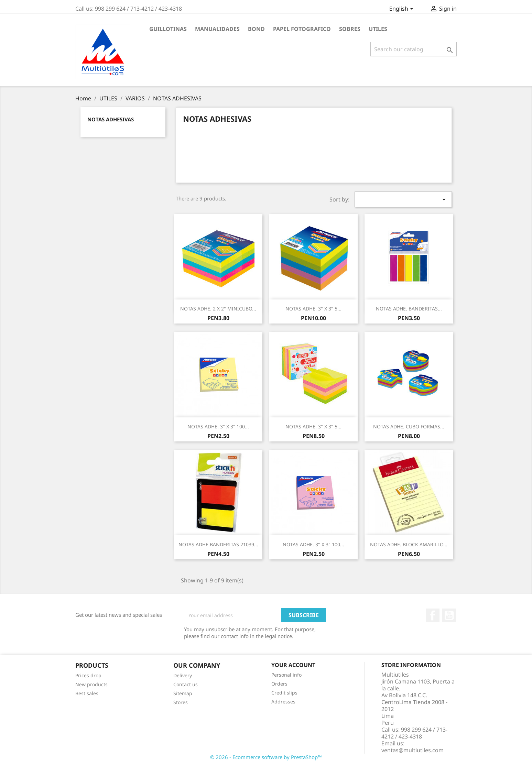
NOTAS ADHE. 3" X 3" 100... (218, 426)
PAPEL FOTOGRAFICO (302, 29)
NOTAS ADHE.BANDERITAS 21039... (218, 544)
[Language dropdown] (403, 9)
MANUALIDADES (217, 29)
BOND (256, 29)
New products (91, 684)
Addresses (283, 702)
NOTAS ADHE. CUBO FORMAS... (409, 426)
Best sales (87, 693)
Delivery (183, 675)
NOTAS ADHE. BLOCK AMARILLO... (409, 544)
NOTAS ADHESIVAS (111, 119)
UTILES (378, 29)
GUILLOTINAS (168, 29)
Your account (293, 665)
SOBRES (350, 29)
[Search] (414, 49)
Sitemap (183, 693)
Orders (279, 684)
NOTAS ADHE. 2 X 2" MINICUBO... (218, 309)
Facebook (433, 615)
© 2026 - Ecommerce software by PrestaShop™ (266, 757)
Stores (181, 702)
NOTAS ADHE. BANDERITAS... (409, 309)
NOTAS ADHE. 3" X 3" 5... (313, 309)
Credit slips (284, 693)
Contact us (186, 684)
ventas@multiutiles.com (412, 750)
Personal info (286, 675)
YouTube (449, 615)
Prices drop (88, 675)
